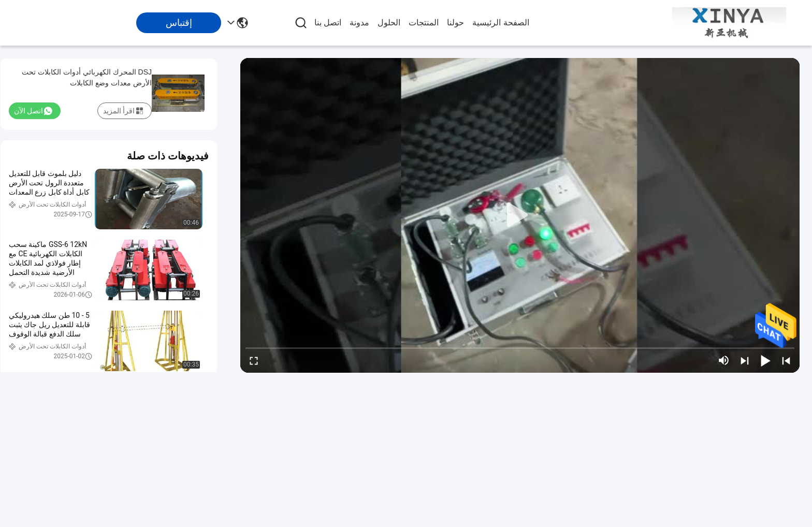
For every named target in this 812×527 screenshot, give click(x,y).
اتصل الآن (33, 111)
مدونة (359, 23)
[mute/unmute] (724, 360)
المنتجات (424, 23)
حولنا (455, 23)
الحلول (389, 23)
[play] (520, 215)
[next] (745, 360)
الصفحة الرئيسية (501, 23)
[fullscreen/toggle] (254, 360)
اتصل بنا (328, 23)
